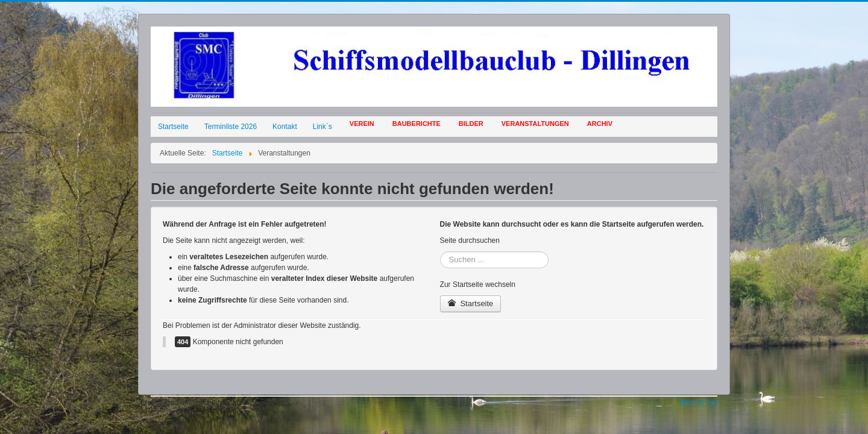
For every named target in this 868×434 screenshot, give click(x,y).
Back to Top (699, 403)
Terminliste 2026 (231, 127)
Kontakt (285, 127)
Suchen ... (440, 252)
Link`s (322, 127)
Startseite (173, 127)
